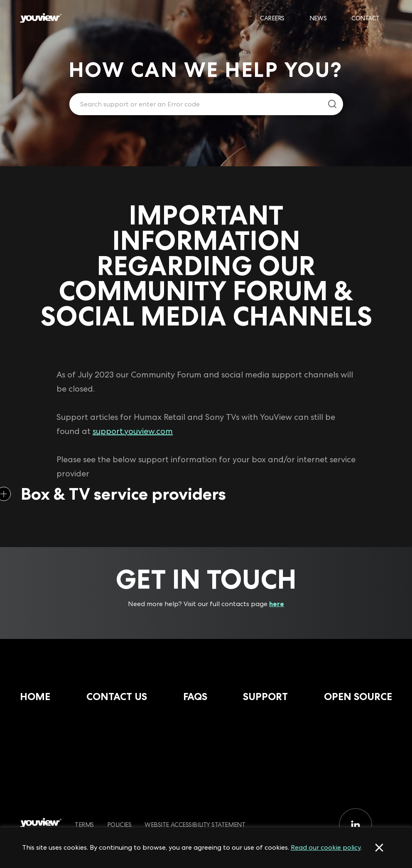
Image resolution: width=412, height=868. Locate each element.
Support (265, 697)
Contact (365, 18)
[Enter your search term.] (196, 104)
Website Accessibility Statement (195, 825)
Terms (84, 825)
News (318, 18)
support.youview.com (133, 431)
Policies (119, 825)
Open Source (358, 697)
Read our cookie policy (326, 847)
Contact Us (117, 697)
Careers (272, 18)
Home (35, 697)
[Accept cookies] (379, 848)
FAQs (195, 697)
